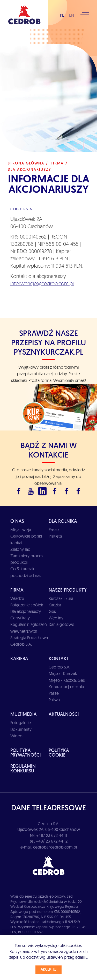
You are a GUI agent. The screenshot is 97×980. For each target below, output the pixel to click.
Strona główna (26, 163)
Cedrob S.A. (59, 667)
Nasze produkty (68, 590)
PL (62, 15)
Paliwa (54, 700)
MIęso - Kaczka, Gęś (67, 680)
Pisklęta (55, 536)
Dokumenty (21, 729)
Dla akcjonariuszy (26, 611)
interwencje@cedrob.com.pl (42, 283)
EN (72, 15)
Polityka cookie (59, 753)
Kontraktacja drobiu (66, 687)
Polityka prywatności (26, 753)
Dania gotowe (61, 624)
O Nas (17, 521)
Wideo (16, 736)
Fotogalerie (21, 723)
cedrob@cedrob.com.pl (55, 847)
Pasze (54, 529)
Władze (17, 598)
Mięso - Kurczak (63, 673)
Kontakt (59, 658)
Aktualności (64, 714)
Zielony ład (20, 549)
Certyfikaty (20, 618)
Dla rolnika (63, 521)
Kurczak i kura (61, 598)
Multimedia (24, 714)
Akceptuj (48, 969)
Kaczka (55, 605)
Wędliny (56, 618)
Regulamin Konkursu (23, 768)
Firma (57, 163)
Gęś (52, 611)
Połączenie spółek (27, 605)
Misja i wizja (21, 529)
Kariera (19, 658)
